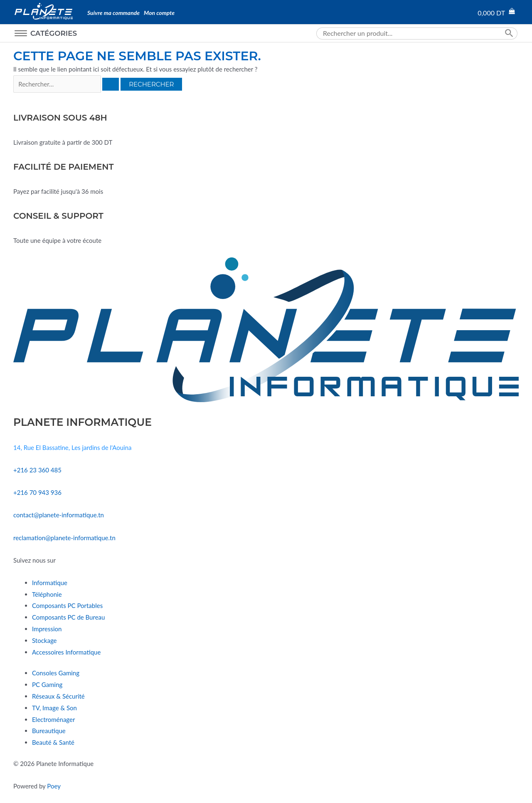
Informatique (50, 583)
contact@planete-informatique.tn (59, 515)
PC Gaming (47, 684)
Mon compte (159, 13)
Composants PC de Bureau (68, 617)
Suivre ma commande (113, 13)
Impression (47, 629)
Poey (54, 786)
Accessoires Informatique (66, 652)
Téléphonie (47, 594)
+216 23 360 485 (37, 470)
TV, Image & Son (54, 708)
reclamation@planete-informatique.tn (64, 538)
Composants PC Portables (67, 605)
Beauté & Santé (53, 742)
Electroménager (53, 719)
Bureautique (49, 731)
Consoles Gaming (56, 673)
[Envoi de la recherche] (111, 84)
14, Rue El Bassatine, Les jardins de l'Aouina (72, 447)
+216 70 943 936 (37, 492)
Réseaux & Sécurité (58, 696)
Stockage (44, 640)
